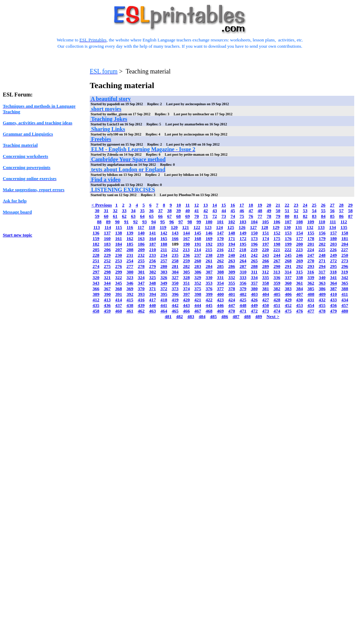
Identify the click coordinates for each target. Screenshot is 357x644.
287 (243, 266)
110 (322, 222)
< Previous (102, 205)
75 (242, 216)
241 (243, 255)
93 (145, 222)
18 (251, 205)
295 (333, 266)
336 (277, 277)
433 (333, 300)
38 (169, 211)
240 (232, 255)
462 (141, 311)
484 (202, 316)
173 (254, 238)
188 (164, 244)
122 (197, 227)
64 (142, 216)
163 (141, 238)
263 (232, 261)
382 (277, 289)
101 (220, 222)
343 (96, 283)
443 (187, 305)
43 (215, 211)
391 (119, 294)
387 (333, 289)
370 (141, 289)
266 (265, 261)
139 (130, 233)
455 (322, 305)
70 (196, 216)
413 (107, 300)
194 (232, 244)
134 (333, 227)
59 (97, 216)
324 (141, 277)
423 (220, 300)
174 (265, 238)
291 (288, 266)
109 (311, 222)
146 (209, 233)
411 (345, 294)
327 (175, 277)
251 (96, 261)
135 (344, 227)
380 (254, 289)
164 (152, 238)
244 (277, 255)
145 (198, 233)
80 (287, 216)
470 (232, 311)
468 (209, 311)
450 (265, 305)
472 (254, 311)
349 (164, 283)
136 (96, 233)
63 (133, 216)
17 (242, 205)
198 (277, 244)
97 (181, 222)
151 (265, 233)
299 (119, 272)
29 (350, 205)
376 (209, 289)
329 (198, 277)
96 (172, 222)
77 (260, 216)
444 (198, 305)
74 (233, 216)
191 (198, 244)
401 (232, 294)
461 (130, 311)
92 (136, 222)
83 (314, 216)
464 (164, 311)
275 (107, 266)
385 (311, 289)
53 (305, 211)
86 (341, 216)
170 (220, 238)
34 (133, 211)
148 (232, 233)
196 (254, 244)
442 (175, 305)
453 (300, 305)
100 (209, 222)
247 (311, 255)
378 (232, 289)
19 (260, 205)
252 (107, 261)
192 (209, 244)
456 (333, 305)
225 (322, 250)
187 (152, 244)
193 (220, 244)
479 (333, 311)
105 (265, 222)
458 (96, 311)
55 (323, 211)
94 (154, 222)
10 (179, 205)
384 (300, 289)
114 (108, 227)
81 (296, 216)
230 (119, 255)
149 (243, 233)
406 (288, 294)
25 (314, 205)
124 (220, 227)
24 (305, 205)
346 (130, 283)
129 (276, 227)
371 (152, 289)
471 (243, 311)
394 (153, 294)
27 (332, 205)
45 (233, 211)
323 (130, 277)
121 (185, 227)
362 (311, 283)
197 (265, 244)
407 (300, 294)
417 (152, 300)
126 (242, 227)
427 (265, 300)
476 (300, 311)
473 (265, 311)
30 (97, 211)
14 (215, 205)
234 (164, 255)
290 (277, 266)
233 (152, 255)
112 (344, 222)
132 (310, 227)
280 (164, 266)
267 (277, 261)
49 (269, 211)
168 (198, 238)
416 (141, 300)
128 (265, 227)
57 (341, 211)
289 (265, 266)
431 (311, 300)
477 (311, 311)
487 (236, 316)
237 (198, 255)
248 (322, 255)
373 (175, 289)
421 (198, 300)
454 (311, 305)
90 (117, 222)
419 (175, 300)
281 (175, 266)
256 (152, 261)
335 (265, 277)
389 (96, 294)
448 (243, 305)
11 (188, 205)
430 (300, 300)
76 (251, 216)
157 (333, 233)
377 (220, 289)
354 (220, 283)
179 (322, 238)
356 (243, 283)
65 (151, 216)
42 (205, 211)
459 (107, 311)
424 (232, 300)
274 (96, 266)
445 (209, 305)
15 (224, 205)
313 (277, 272)
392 (130, 294)
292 (300, 266)
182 (96, 244)
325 (152, 277)
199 (288, 244)
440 (152, 305)
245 (288, 255)
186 (141, 244)
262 (220, 261)
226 (333, 250)
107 (288, 222)
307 (209, 272)
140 (141, 233)
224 (311, 250)
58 (350, 211)
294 (322, 266)
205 (96, 250)
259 (187, 261)
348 (152, 283)
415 (130, 300)
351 (187, 283)
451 (277, 305)
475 (288, 311)
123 (208, 227)
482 (180, 316)
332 (232, 277)
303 (164, 272)
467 (198, 311)
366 (96, 289)
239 (220, 255)
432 (322, 300)
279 (152, 266)
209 (141, 250)
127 (253, 227)
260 (198, 261)
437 (119, 305)
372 (164, 289)
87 (350, 216)
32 (115, 211)
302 (153, 272)
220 (265, 250)
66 (160, 216)
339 (311, 277)
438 (130, 305)
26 (323, 205)
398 (198, 294)
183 (107, 244)
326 (164, 277)
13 (205, 205)
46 (242, 211)
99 (199, 222)
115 (119, 227)
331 (220, 277)
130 (287, 227)
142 (164, 233)
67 (169, 216)
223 (300, 250)
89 (108, 222)
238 (209, 255)
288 (254, 266)
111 (333, 222)
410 (334, 294)
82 (305, 216)
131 (299, 227)
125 (231, 227)
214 (198, 250)
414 (119, 300)
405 (277, 294)
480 (345, 311)
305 (187, 272)
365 (345, 283)
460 (119, 311)
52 (296, 211)
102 (232, 222)
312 (265, 272)
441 (164, 305)
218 (243, 250)
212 (175, 250)
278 (141, 266)
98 (190, 222)
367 (107, 289)
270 (311, 261)
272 (333, 261)
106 (277, 222)
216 (220, 250)
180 (333, 238)
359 (277, 283)
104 (254, 222)
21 (278, 205)
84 (323, 216)
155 (311, 233)
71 (205, 216)
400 (221, 294)
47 (251, 211)
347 (141, 283)
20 (269, 205)
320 (96, 277)
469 (220, 311)
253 (119, 261)
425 (243, 300)
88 (99, 222)
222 (288, 250)
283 (198, 266)
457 (345, 305)
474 (277, 311)
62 (124, 216)
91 (126, 222)
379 (243, 289)
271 (322, 261)
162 (130, 238)
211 (164, 250)
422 (209, 300)
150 (254, 233)
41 (196, 211)
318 (333, 272)
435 (96, 305)
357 (254, 283)
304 (175, 272)
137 (107, 233)
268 (288, 261)
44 (224, 211)
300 (130, 272)
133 (321, 227)
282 (187, 266)
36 (151, 211)
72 (215, 216)
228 (96, 255)
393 (141, 294)
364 (333, 283)
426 (254, 300)
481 (168, 316)
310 (243, 272)
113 (97, 227)
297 (96, 272)
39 (178, 211)
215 (209, 250)
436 (107, 305)
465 (175, 311)
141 (152, 233)
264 (243, 261)
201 (311, 244)
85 (332, 216)
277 (130, 266)
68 (178, 216)
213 (187, 250)
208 (130, 250)
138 (119, 233)
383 (288, 289)
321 (107, 277)
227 (345, 250)
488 (247, 316)
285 (220, 266)
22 (287, 205)
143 (175, 233)
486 (225, 316)
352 (198, 283)
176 (288, 238)
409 (322, 294)
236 (187, 255)
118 (152, 227)
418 (164, 300)
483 (191, 316)
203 (333, 244)
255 (141, 261)
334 (254, 277)
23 (296, 205)
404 (266, 294)
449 (254, 305)
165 (164, 238)
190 (187, 244)
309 (232, 272)
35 (142, 211)
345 (119, 283)
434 (345, 300)
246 (300, 255)
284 (209, 266)
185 (130, 244)
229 (107, 255)
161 (119, 238)
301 (141, 272)
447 (232, 305)
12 (196, 205)
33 (124, 211)
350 (175, 283)
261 (209, 261)
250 (345, 255)
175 (277, 238)
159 (96, 238)
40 (187, 211)
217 (232, 250)
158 (345, 233)
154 (300, 233)
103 (243, 222)
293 (311, 266)
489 (259, 316)
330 (209, 277)
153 (288, 233)
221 (277, 250)
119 (163, 227)
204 (345, 244)
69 (187, 216)
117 (141, 227)
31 (106, 211)
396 (175, 294)
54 (314, 211)
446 (220, 305)
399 (209, 294)
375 (198, 289)
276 (119, 266)
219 (254, 250)
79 (278, 216)
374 (187, 289)
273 (345, 261)
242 (254, 255)
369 (130, 289)
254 (130, 261)
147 (220, 233)
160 (107, 238)
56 (332, 211)
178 (311, 238)
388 (345, 289)
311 (254, 272)
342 (345, 277)
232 (141, 255)
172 (243, 238)
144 (187, 233)
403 (254, 294)
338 (300, 277)
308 (221, 272)
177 (300, 238)
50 (278, 211)
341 (333, 277)
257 (164, 261)
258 (175, 261)
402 (243, 294)
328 (187, 277)
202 (322, 244)
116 (130, 227)
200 (300, 244)
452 (288, 305)
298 (108, 272)
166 (175, 238)
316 (311, 272)
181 (345, 238)
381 (265, 289)
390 (108, 294)
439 (141, 305)
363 (322, 283)
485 (213, 316)
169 (209, 238)
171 (232, 238)
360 (288, 283)
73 (224, 216)
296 (345, 266)
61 (115, 216)
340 (322, 277)
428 (277, 300)
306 (198, 272)
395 (164, 294)
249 (333, 255)
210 (153, 250)
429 (288, 300)
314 (288, 272)
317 (322, 272)
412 (96, 300)
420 (187, 300)
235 (175, 255)
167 (187, 238)
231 (130, 255)
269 (300, 261)
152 (277, 233)
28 (341, 205)
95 (163, 222)
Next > (273, 316)
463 (152, 311)
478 (322, 311)
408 (311, 294)
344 (107, 283)
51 (287, 211)
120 (174, 227)
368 (119, 289)
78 (269, 216)
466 (187, 311)
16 (233, 205)
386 (322, 289)
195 (243, 244)
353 (209, 283)
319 (345, 272)
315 (300, 272)
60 (106, 216)
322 (119, 277)
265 (254, 261)
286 (232, 266)
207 (119, 250)
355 (232, 283)
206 (108, 250)
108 (300, 222)
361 (300, 283)
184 (119, 244)
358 (265, 283)
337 (288, 277)
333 (243, 277)
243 (265, 255)
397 (187, 294)
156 (322, 233)
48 (260, 211)
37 (160, 211)
